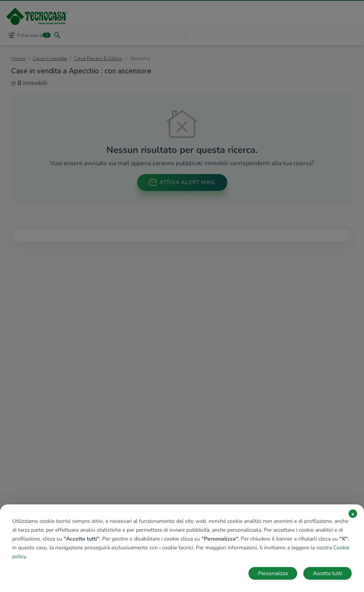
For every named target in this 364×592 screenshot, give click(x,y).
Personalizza (273, 573)
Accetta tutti (328, 573)
